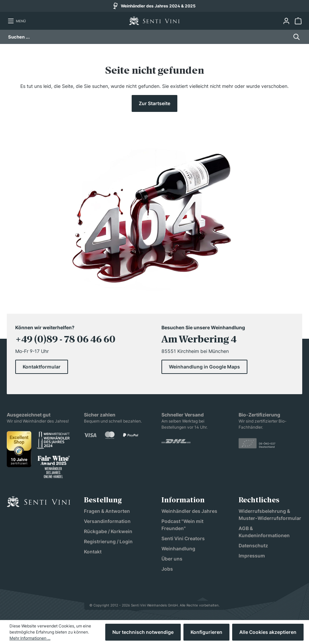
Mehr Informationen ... (30, 638)
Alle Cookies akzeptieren (268, 632)
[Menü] (17, 21)
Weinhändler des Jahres (189, 511)
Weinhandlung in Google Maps (204, 367)
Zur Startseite (154, 103)
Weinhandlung (178, 548)
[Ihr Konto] (286, 21)
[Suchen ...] (148, 37)
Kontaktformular (42, 367)
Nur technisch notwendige (143, 632)
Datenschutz (253, 545)
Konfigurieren (206, 632)
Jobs (167, 569)
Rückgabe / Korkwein (108, 531)
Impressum (252, 556)
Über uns (172, 559)
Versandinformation (107, 521)
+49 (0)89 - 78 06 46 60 (65, 340)
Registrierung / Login (108, 541)
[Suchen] (295, 37)
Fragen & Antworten (107, 511)
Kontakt (93, 552)
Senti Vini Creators (183, 538)
